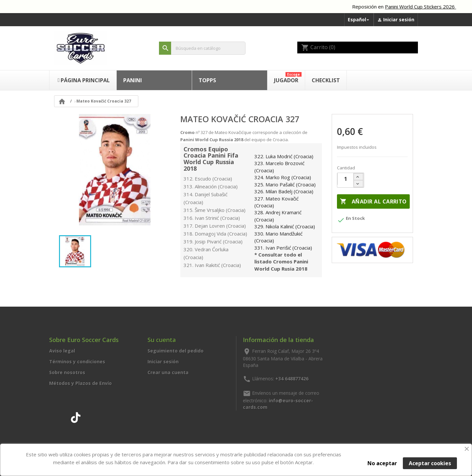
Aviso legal (62, 351)
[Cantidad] (345, 179)
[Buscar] (202, 48)
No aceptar (382, 463)
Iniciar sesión (163, 362)
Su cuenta (162, 340)
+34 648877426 (292, 378)
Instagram (61, 416)
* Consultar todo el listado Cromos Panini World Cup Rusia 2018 (281, 262)
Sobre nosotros (67, 372)
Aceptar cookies (430, 463)
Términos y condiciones (77, 362)
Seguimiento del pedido (176, 351)
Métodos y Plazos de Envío (80, 383)
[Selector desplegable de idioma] (359, 20)
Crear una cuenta (168, 372)
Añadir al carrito (373, 201)
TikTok (76, 416)
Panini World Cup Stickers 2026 (427, 7)
